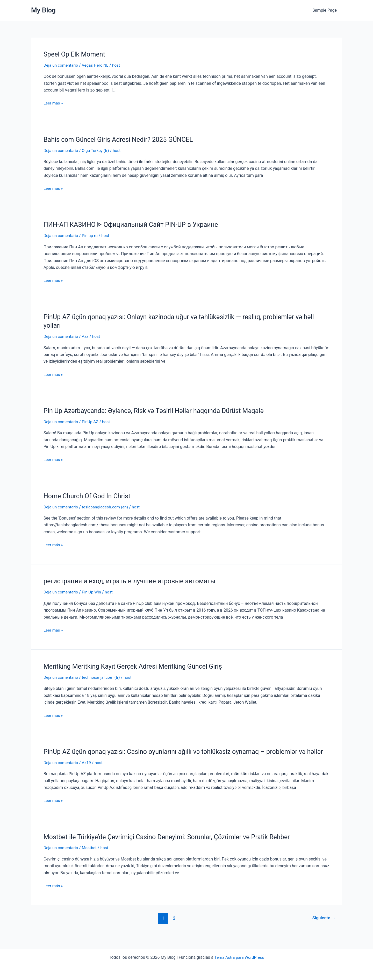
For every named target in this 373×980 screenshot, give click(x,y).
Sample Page (326, 10)
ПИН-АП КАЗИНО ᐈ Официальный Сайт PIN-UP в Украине (134, 225)
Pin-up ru (91, 236)
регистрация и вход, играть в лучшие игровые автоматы (133, 581)
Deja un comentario (61, 65)
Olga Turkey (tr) (97, 150)
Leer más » (53, 103)
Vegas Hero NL (97, 65)
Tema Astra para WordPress (239, 957)
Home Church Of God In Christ (89, 496)
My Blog (43, 10)
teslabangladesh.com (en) (107, 507)
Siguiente (323, 926)
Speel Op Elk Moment (76, 54)
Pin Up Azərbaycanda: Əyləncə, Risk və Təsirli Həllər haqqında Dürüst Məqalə (158, 410)
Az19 (88, 771)
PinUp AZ (92, 421)
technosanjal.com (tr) (103, 677)
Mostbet (91, 856)
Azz (87, 336)
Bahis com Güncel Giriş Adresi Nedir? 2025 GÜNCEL (121, 139)
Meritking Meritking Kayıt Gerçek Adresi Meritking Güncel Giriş (136, 666)
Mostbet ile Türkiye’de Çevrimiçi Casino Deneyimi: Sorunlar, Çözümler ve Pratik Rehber (171, 845)
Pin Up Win (93, 592)
